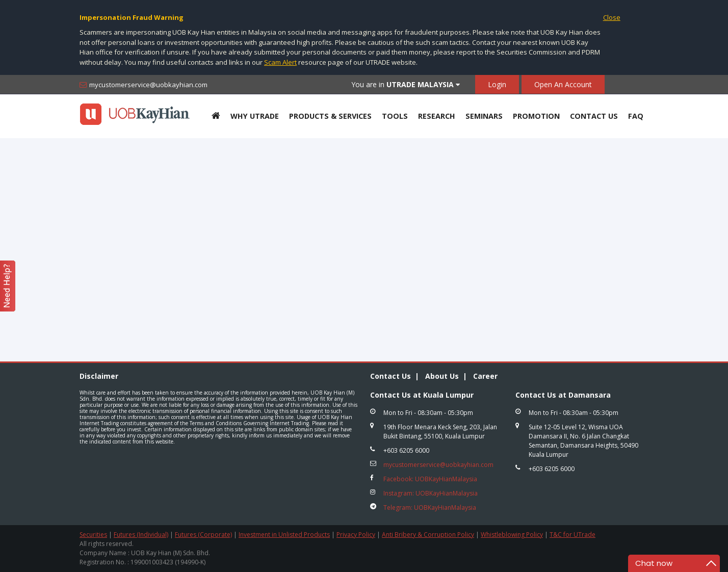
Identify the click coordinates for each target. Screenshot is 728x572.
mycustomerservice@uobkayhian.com (148, 85)
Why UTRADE (255, 116)
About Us (442, 376)
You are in (406, 84)
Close (612, 17)
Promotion (536, 116)
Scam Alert (280, 62)
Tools (395, 116)
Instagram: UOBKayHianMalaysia (431, 493)
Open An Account (563, 84)
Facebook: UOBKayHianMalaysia (430, 479)
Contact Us (594, 116)
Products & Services (330, 116)
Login (497, 84)
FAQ (636, 116)
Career (485, 376)
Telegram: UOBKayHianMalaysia (430, 508)
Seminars (484, 116)
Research (437, 116)
